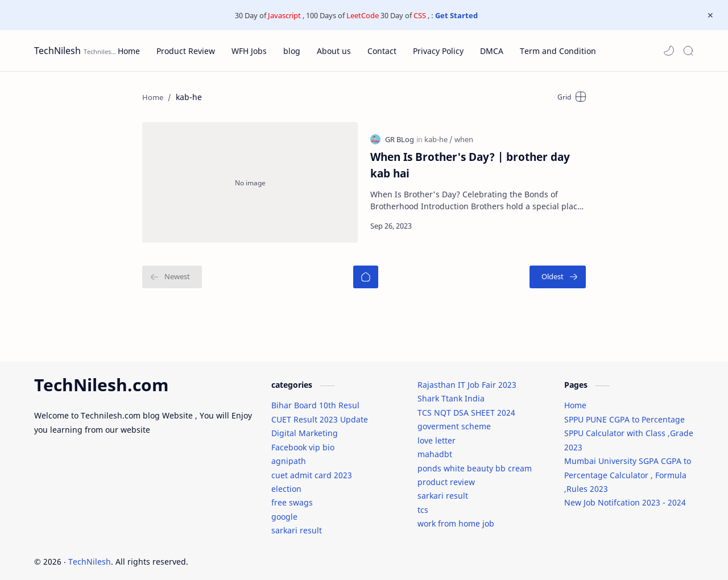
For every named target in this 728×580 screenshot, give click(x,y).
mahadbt (435, 448)
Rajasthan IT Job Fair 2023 (467, 378)
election (286, 482)
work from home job (456, 518)
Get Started (456, 15)
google (284, 510)
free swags (292, 497)
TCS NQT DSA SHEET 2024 (466, 406)
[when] (464, 136)
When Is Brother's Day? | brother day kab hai (470, 161)
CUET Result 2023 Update (320, 413)
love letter (437, 434)
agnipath (289, 455)
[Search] (688, 51)
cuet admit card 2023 (312, 469)
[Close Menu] (710, 15)
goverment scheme (454, 420)
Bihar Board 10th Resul (315, 399)
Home (575, 399)
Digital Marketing (305, 427)
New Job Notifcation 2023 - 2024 (625, 497)
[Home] (366, 270)
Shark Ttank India (451, 393)
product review (446, 476)
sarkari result (297, 525)
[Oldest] (558, 270)
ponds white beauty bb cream (475, 462)
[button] (669, 51)
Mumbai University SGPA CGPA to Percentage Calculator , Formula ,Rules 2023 (628, 469)
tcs (423, 504)
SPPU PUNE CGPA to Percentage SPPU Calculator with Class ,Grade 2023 (629, 427)
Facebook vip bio (303, 441)
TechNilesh (57, 51)
